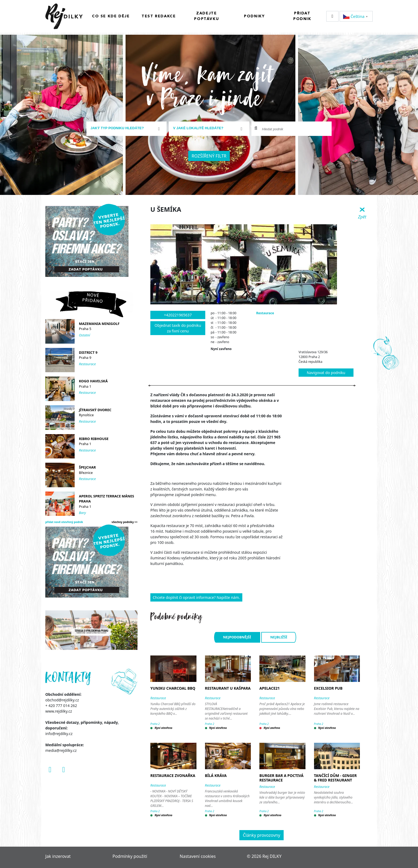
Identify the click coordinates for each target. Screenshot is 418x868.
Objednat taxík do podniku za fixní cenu (178, 328)
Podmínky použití (130, 856)
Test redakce (159, 16)
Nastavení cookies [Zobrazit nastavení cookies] (198, 856)
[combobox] (127, 129)
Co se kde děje (111, 16)
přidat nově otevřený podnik (64, 522)
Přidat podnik (302, 16)
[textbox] (124, 128)
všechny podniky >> (125, 522)
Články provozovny (262, 835)
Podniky (254, 16)
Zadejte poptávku (206, 16)
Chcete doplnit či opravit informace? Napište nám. (196, 597)
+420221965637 (178, 315)
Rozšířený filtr (209, 156)
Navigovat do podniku (326, 373)
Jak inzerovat (58, 856)
